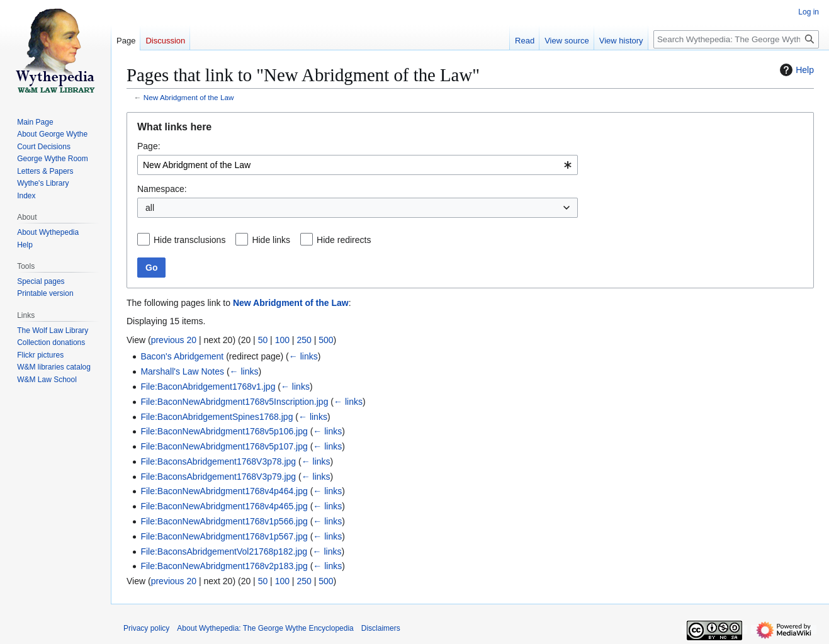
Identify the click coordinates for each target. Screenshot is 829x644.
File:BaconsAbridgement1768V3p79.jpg (218, 477)
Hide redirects (344, 240)
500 (326, 340)
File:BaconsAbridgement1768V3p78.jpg (218, 461)
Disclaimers (381, 628)
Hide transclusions (189, 240)
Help (795, 70)
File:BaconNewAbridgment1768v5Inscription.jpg (234, 402)
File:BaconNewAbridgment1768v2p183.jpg (224, 566)
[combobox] (358, 165)
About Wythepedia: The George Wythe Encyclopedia (265, 628)
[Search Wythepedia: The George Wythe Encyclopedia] (736, 39)
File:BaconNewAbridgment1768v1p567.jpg (224, 536)
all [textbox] (150, 208)
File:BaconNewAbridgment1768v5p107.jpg (224, 446)
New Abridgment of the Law (189, 97)
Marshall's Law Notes (182, 371)
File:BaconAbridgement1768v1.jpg (208, 387)
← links (303, 356)
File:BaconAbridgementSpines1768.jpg (217, 417)
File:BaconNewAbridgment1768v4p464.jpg (224, 491)
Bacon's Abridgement (182, 356)
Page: (149, 146)
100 (282, 340)
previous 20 (174, 340)
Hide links (271, 240)
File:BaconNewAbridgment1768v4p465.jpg (224, 506)
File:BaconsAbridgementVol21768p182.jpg (224, 551)
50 (263, 340)
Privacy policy (146, 628)
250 (304, 340)
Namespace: (162, 189)
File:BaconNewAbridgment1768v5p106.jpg (224, 431)
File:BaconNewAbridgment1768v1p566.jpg (224, 521)
